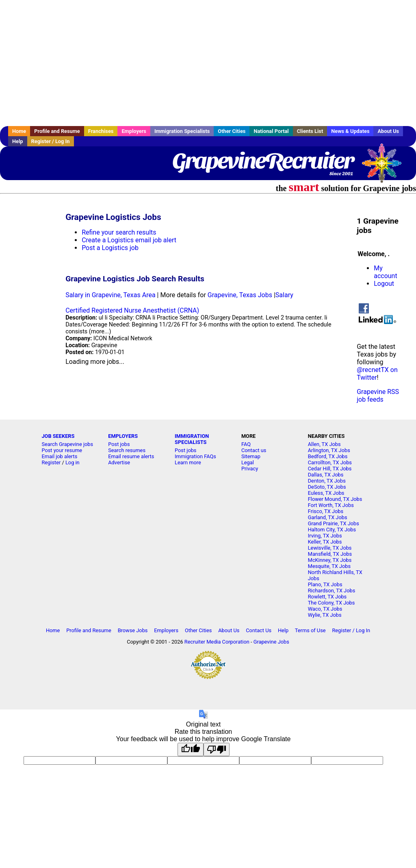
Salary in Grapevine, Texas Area (110, 295)
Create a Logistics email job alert (129, 240)
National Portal (271, 131)
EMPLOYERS (123, 436)
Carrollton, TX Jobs (330, 462)
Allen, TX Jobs (324, 444)
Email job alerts (59, 456)
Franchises (101, 131)
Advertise (119, 462)
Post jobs (119, 444)
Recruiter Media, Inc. (386, 167)
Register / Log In (51, 141)
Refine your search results (119, 232)
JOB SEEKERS (58, 436)
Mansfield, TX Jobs (330, 554)
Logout (384, 284)
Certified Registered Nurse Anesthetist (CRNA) (132, 310)
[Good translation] (191, 749)
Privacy (250, 469)
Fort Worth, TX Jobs (331, 505)
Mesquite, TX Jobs (329, 566)
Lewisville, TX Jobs (330, 548)
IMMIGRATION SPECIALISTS (192, 439)
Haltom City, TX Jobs (332, 530)
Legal (248, 462)
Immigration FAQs (195, 456)
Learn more (188, 462)
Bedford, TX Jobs (328, 456)
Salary (284, 295)
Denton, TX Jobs (327, 481)
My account (385, 272)
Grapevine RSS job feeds (378, 396)
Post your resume (62, 450)
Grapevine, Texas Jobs (240, 295)
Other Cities (232, 131)
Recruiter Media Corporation (217, 642)
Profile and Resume (57, 131)
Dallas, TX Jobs (326, 475)
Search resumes (127, 450)
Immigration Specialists (182, 131)
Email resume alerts (131, 456)
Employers (134, 131)
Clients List (310, 131)
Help (18, 141)
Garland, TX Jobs (328, 517)
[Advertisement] (208, 63)
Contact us (254, 450)
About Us (388, 131)
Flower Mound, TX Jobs (335, 499)
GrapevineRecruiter (263, 161)
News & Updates (350, 131)
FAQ (246, 444)
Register (51, 462)
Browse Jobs (133, 630)
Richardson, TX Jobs (332, 591)
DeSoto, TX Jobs (327, 487)
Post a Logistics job (110, 248)
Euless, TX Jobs (326, 493)
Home (19, 131)
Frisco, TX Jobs (326, 511)
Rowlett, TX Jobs (327, 597)
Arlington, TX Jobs (329, 450)
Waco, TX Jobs (325, 609)
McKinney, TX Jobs (330, 560)
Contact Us (259, 630)
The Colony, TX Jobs (331, 603)
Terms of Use (310, 630)
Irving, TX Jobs (325, 536)
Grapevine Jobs (271, 642)
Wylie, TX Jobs (325, 615)
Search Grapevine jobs (67, 444)
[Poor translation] (217, 749)
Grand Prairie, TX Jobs (334, 523)
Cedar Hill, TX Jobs (330, 469)
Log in (73, 462)
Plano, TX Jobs (325, 584)
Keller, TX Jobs (325, 542)
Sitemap (251, 456)
